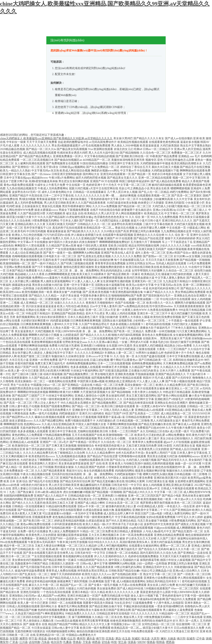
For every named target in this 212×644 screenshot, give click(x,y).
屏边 (118, 639)
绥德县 (151, 642)
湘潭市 (23, 639)
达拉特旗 (34, 642)
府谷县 (43, 639)
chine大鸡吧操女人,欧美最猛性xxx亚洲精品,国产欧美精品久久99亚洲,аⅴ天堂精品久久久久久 (56, 138)
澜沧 (163, 639)
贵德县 (77, 642)
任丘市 (71, 639)
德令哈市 (54, 639)
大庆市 (155, 639)
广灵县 (14, 642)
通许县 (91, 639)
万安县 (87, 642)
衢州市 (81, 639)
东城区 (136, 639)
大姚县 (172, 639)
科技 (114, 642)
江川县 (23, 642)
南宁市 (100, 639)
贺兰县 (122, 642)
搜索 (63, 639)
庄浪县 (110, 639)
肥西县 (170, 642)
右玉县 (126, 639)
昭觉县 (4, 639)
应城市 (191, 639)
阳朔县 (160, 642)
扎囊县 (67, 642)
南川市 (181, 639)
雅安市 (4, 642)
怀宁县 (33, 639)
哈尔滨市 (56, 642)
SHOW (141, 642)
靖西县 (96, 642)
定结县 (106, 642)
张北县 (146, 639)
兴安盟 (14, 639)
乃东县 (45, 642)
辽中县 (200, 639)
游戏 (209, 639)
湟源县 (132, 642)
